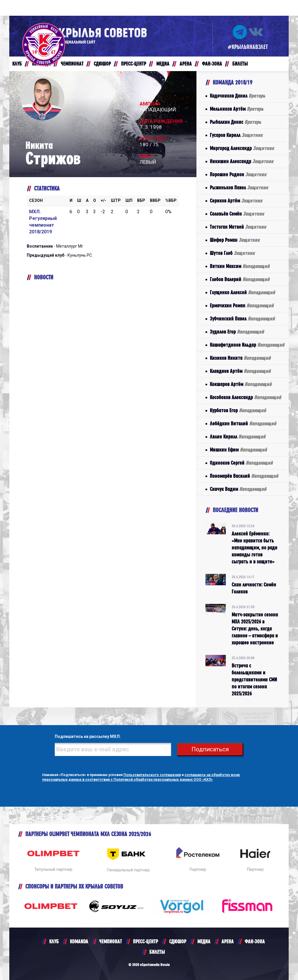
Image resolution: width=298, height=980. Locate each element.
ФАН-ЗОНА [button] (212, 64)
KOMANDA (79, 941)
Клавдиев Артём (240, 371)
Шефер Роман (235, 240)
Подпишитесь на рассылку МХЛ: (88, 736)
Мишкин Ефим (238, 450)
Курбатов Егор (238, 410)
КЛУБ (54, 941)
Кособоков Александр (245, 397)
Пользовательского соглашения (152, 775)
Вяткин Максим (240, 266)
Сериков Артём (236, 201)
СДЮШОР (178, 941)
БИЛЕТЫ (157, 952)
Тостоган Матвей (238, 227)
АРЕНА (228, 941)
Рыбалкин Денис (235, 122)
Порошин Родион (238, 174)
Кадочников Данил (237, 96)
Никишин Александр (242, 161)
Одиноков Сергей (241, 463)
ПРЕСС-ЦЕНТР (146, 941)
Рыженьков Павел (239, 187)
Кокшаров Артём (241, 384)
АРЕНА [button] (186, 64)
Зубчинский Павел (242, 319)
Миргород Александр (242, 148)
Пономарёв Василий (244, 476)
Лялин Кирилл (238, 437)
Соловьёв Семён (237, 214)
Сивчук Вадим (238, 489)
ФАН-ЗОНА (255, 941)
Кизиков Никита (240, 358)
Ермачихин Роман (242, 305)
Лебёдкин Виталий (243, 423)
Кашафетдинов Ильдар (247, 345)
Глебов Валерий (240, 279)
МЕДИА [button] (163, 64)
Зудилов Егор (237, 332)
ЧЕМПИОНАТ (111, 941)
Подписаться (210, 749)
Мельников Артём (237, 109)
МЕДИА (204, 941)
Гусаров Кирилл (236, 135)
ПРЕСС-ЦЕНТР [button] (134, 64)
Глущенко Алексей (242, 292)
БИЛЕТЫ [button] (240, 64)
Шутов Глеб (232, 253)
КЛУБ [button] (17, 64)
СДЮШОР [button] (102, 64)
